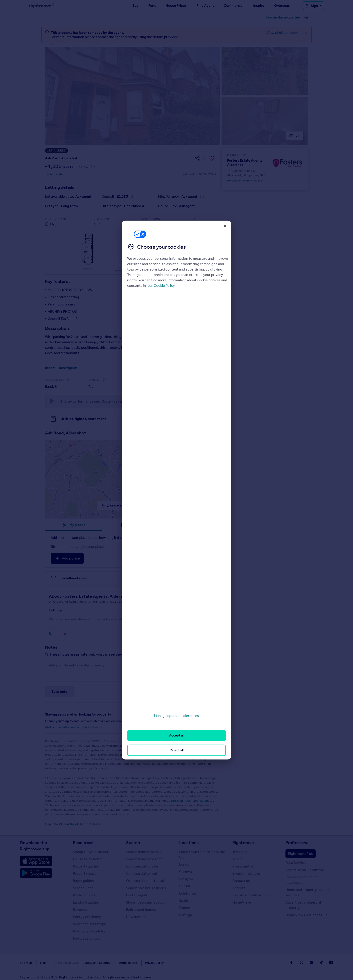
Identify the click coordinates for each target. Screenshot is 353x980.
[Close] (225, 226)
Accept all (177, 735)
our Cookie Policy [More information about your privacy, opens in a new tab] (161, 286)
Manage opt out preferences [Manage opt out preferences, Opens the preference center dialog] (176, 716)
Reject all (177, 750)
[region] (176, 490)
